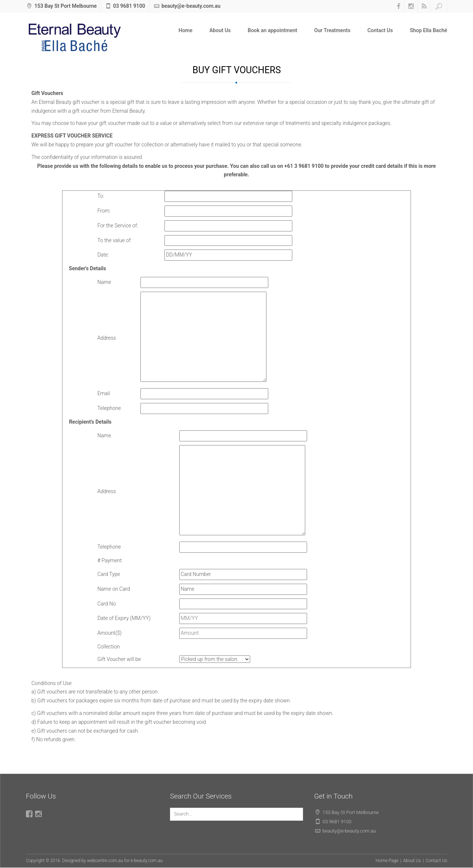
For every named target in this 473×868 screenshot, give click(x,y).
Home (186, 30)
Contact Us (380, 30)
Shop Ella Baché (428, 30)
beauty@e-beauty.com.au (191, 6)
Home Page (387, 861)
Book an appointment (272, 30)
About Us (220, 30)
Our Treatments (332, 30)
